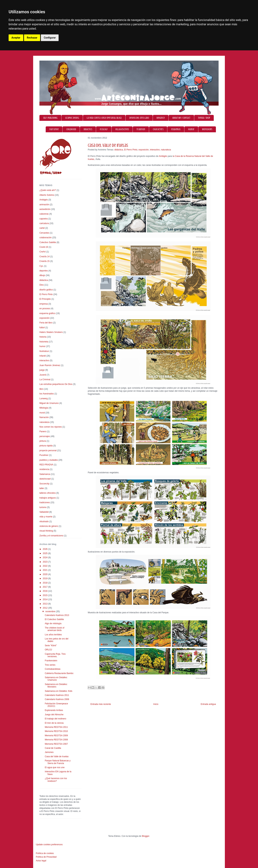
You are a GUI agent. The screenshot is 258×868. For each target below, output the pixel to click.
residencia (44, 469)
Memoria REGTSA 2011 (56, 727)
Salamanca (45, 474)
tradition (141, 129)
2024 (46, 558)
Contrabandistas (53, 669)
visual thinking (46, 531)
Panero (43, 431)
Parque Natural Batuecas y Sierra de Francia (58, 762)
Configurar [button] (50, 38)
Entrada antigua (208, 704)
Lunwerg (44, 399)
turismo (43, 507)
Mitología (44, 408)
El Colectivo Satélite (54, 619)
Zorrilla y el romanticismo (51, 536)
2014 (46, 599)
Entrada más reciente (101, 704)
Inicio (156, 704)
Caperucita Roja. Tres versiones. (55, 655)
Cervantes (44, 233)
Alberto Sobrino (47, 195)
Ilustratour (44, 351)
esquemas (176, 129)
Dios (42, 285)
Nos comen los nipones (51, 427)
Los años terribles (53, 635)
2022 (46, 566)
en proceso (45, 309)
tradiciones (45, 502)
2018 (46, 583)
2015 (46, 595)
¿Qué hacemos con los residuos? (56, 780)
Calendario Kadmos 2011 (57, 695)
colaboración (46, 238)
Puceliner (44, 455)
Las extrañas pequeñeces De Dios (56, 384)
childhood (71, 129)
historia (43, 337)
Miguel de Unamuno (49, 403)
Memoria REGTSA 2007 (56, 744)
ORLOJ (48, 650)
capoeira (44, 219)
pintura (43, 441)
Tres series (50, 665)
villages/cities (122, 129)
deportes (44, 271)
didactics (88, 129)
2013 (46, 604)
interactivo (155, 150)
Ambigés (163, 156)
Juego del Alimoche (54, 715)
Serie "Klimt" (51, 646)
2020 (46, 574)
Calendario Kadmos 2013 (57, 615)
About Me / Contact (181, 118)
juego (42, 370)
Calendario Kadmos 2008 (57, 699)
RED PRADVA (46, 465)
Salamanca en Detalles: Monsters (56, 686)
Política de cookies (45, 853)
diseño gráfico (46, 290)
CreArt (43, 252)
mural (42, 413)
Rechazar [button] (32, 38)
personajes (45, 436)
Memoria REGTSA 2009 (56, 736)
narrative (54, 129)
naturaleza (166, 150)
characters (158, 129)
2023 (46, 562)
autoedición (45, 209)
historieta (44, 342)
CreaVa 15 (44, 261)
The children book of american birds (55, 629)
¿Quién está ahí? (48, 190)
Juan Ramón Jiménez (50, 365)
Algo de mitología (53, 623)
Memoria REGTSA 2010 (56, 731)
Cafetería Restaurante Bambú (59, 673)
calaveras (44, 214)
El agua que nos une (55, 767)
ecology (104, 129)
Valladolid (44, 512)
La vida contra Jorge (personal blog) (104, 118)
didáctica (119, 150)
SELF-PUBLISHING (50, 118)
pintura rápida (46, 446)
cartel (42, 228)
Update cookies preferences (49, 845)
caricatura (44, 223)
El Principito (45, 299)
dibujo (42, 275)
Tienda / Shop (204, 118)
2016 (46, 591)
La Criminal (45, 380)
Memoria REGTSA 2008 (56, 740)
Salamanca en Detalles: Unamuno (56, 679)
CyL (41, 266)
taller (42, 488)
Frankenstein (51, 661)
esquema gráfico (47, 313)
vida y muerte (46, 517)
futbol (42, 328)
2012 (46, 608)
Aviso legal (41, 861)
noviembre (51, 611)
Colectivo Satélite (48, 242)
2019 (46, 578)
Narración (44, 417)
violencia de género (49, 526)
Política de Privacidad (46, 857)
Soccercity (44, 484)
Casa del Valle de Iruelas (57, 756)
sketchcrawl (45, 479)
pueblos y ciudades (49, 460)
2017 (46, 587)
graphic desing (72, 118)
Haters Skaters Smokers (51, 332)
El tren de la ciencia (54, 723)
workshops (207, 129)
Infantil (43, 356)
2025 (46, 553)
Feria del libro (46, 323)
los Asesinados (47, 394)
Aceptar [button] (16, 38)
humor (191, 129)
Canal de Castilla (53, 748)
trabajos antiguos (48, 498)
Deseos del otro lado (139, 118)
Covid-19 (44, 247)
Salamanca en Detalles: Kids (58, 691)
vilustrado (44, 521)
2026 (46, 549)
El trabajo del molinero (55, 719)
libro (41, 389)
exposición (144, 150)
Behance (161, 118)
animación (44, 205)
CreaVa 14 (44, 257)
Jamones (49, 752)
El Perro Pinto (131, 150)
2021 (46, 570)
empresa (44, 304)
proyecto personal (48, 450)
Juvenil (43, 375)
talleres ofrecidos (48, 493)
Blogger (146, 836)
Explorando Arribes (54, 710)
